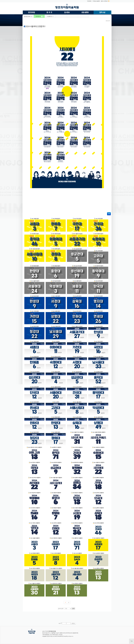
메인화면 (89, 1)
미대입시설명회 (96, 1)
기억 (59, 623)
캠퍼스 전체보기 (105, 1)
